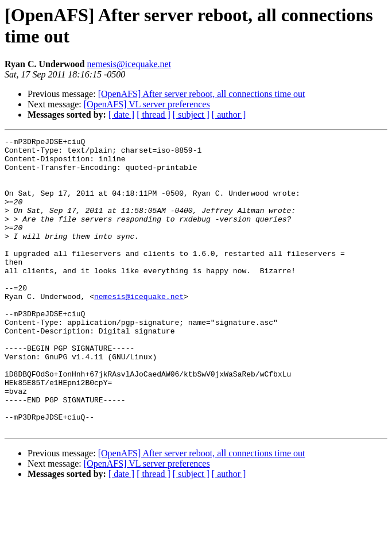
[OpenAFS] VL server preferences (147, 104)
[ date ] (121, 115)
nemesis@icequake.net (129, 64)
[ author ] (229, 115)
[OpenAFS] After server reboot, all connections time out (202, 94)
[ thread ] (154, 115)
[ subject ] (191, 115)
